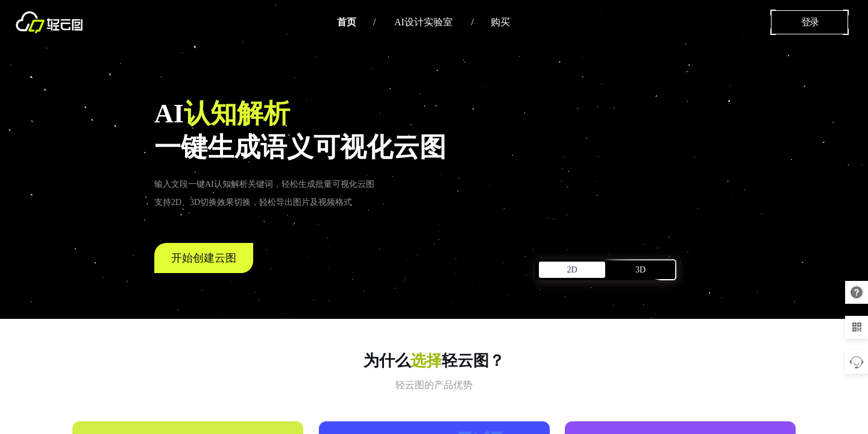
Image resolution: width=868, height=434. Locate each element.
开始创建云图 (204, 258)
